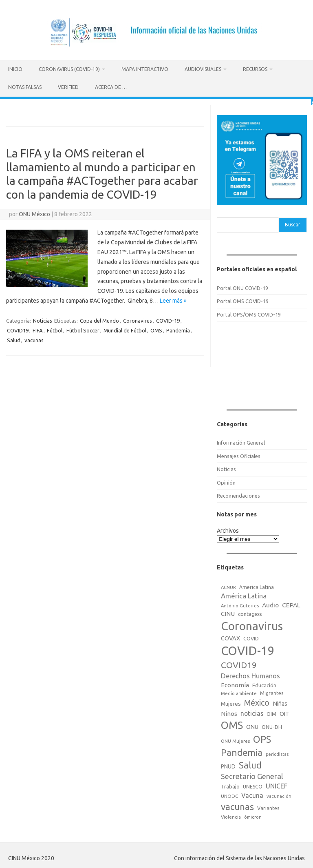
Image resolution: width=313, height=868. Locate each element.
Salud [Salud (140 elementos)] (250, 764)
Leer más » (173, 299)
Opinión (226, 481)
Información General (241, 442)
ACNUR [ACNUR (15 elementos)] (228, 586)
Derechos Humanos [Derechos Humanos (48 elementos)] (250, 675)
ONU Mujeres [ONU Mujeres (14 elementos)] (235, 740)
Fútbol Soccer (83, 329)
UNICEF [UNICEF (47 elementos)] (277, 785)
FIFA (38, 329)
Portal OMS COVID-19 (243, 300)
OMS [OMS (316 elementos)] (232, 724)
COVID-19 (168, 319)
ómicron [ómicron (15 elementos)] (253, 816)
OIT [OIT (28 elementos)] (284, 713)
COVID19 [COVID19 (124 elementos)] (239, 664)
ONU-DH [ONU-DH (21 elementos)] (272, 726)
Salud (14, 339)
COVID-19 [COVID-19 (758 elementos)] (248, 650)
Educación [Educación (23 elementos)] (264, 684)
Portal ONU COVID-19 (242, 287)
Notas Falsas (25, 87)
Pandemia (178, 329)
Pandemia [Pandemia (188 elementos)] (242, 751)
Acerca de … (111, 87)
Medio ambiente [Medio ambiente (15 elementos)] (239, 692)
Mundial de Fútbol (125, 329)
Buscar (293, 223)
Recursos (255, 69)
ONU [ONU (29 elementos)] (252, 726)
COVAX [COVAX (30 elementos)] (230, 637)
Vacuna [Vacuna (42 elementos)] (252, 794)
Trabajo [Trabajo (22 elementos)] (230, 785)
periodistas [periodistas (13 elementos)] (277, 753)
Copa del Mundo (99, 319)
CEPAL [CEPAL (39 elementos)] (291, 604)
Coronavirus (138, 319)
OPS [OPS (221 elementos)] (262, 738)
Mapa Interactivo (145, 69)
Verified (68, 87)
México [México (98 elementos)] (257, 702)
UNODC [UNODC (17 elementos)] (229, 795)
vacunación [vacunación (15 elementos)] (279, 795)
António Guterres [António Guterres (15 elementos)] (240, 604)
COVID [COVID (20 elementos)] (251, 637)
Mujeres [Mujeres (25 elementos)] (231, 702)
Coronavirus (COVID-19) (69, 69)
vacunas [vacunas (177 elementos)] (237, 805)
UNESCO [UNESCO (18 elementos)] (253, 785)
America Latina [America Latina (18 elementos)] (257, 586)
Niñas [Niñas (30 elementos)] (280, 702)
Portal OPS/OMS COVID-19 (249, 313)
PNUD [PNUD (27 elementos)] (228, 765)
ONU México (34, 213)
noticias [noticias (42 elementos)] (252, 712)
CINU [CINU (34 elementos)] (228, 612)
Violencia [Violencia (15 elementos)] (231, 816)
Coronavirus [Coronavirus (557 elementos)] (252, 625)
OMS (156, 329)
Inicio (15, 69)
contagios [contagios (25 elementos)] (250, 613)
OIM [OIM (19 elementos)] (271, 713)
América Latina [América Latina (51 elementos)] (244, 595)
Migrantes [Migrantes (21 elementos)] (272, 692)
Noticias (43, 319)
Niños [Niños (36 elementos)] (229, 712)
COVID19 (18, 329)
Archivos (228, 529)
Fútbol (55, 329)
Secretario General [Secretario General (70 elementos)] (252, 775)
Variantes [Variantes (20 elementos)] (268, 807)
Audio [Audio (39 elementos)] (270, 604)
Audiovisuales (203, 69)
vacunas (34, 339)
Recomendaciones (238, 494)
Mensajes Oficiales (239, 455)
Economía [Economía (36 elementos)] (235, 684)
